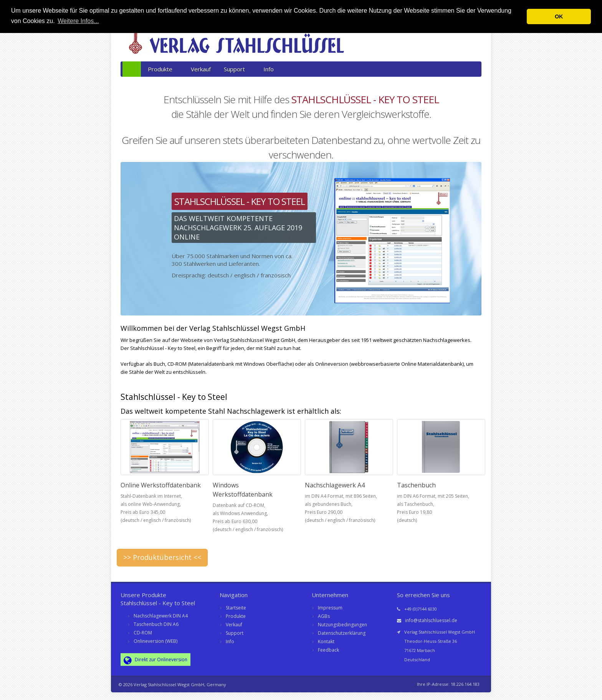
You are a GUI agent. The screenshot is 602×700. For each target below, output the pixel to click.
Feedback (328, 650)
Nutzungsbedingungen (342, 625)
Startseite (236, 608)
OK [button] (559, 17)
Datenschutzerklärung (342, 633)
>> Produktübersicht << (162, 557)
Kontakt (326, 641)
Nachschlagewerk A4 (335, 485)
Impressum (330, 608)
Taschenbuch (416, 485)
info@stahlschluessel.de (431, 620)
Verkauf (201, 69)
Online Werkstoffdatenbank (161, 485)
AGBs (324, 616)
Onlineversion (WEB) (155, 641)
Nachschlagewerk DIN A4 (161, 616)
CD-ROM (143, 633)
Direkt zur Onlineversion (155, 660)
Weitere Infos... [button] (78, 21)
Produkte (163, 69)
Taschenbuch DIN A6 (156, 624)
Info (269, 69)
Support (237, 69)
